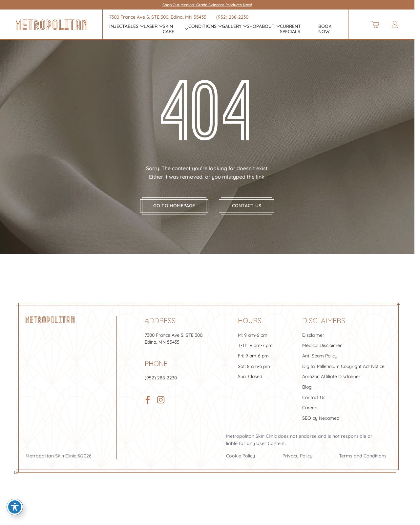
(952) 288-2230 (232, 17)
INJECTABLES (124, 26)
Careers (310, 412)
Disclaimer (313, 339)
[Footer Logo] (50, 324)
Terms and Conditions (363, 460)
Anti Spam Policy (320, 360)
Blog (307, 391)
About (267, 26)
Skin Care (168, 29)
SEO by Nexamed (321, 422)
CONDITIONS (202, 26)
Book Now (325, 29)
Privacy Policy (297, 460)
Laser (151, 26)
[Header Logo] (52, 25)
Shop (253, 26)
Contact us (247, 210)
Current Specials (290, 29)
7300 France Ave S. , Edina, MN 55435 (158, 17)
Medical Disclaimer (322, 350)
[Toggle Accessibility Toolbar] (15, 507)
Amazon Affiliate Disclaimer (331, 381)
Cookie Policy (241, 460)
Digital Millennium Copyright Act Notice (343, 370)
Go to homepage (174, 210)
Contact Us (314, 401)
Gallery (232, 26)
